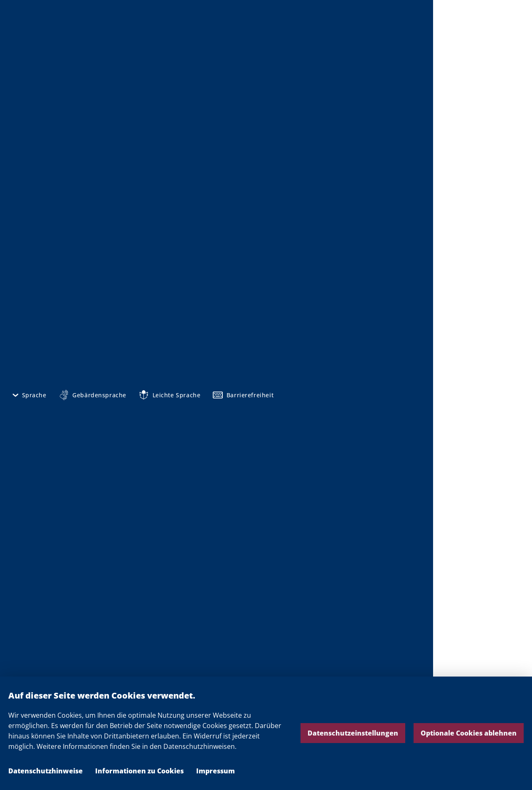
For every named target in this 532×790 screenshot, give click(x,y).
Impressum (216, 771)
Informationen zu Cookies (139, 771)
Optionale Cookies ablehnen (469, 733)
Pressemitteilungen (219, 667)
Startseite (60, 64)
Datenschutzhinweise (46, 771)
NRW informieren (108, 64)
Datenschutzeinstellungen (353, 733)
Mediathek (158, 64)
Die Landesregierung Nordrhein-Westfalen (483, 29)
